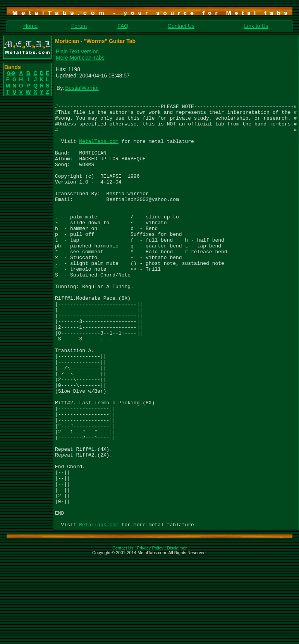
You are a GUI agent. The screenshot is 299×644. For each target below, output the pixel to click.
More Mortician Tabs (80, 58)
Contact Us (181, 26)
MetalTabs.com (99, 150)
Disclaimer (177, 634)
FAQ (123, 26)
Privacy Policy (150, 634)
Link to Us (256, 26)
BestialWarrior (82, 88)
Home (30, 26)
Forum (79, 26)
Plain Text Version (77, 52)
